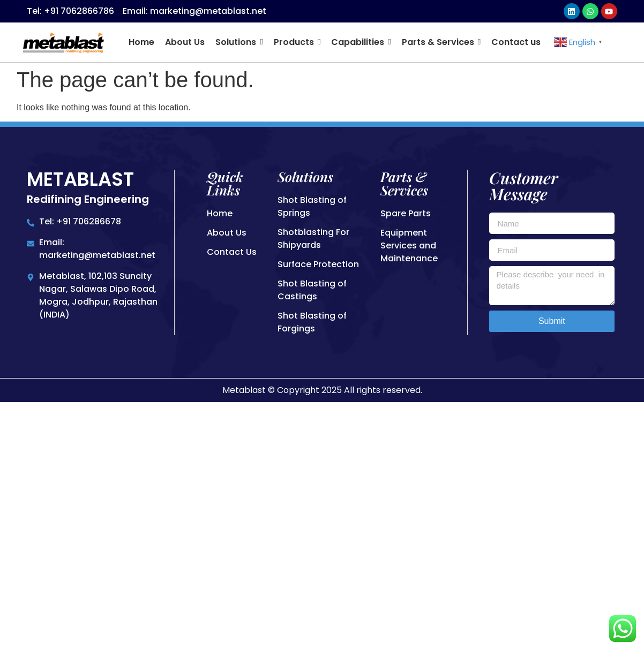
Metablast (80, 179)
